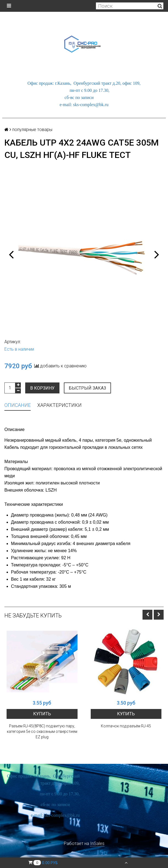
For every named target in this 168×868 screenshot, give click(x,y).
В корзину (42, 388)
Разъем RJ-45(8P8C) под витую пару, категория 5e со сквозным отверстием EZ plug (42, 731)
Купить (42, 714)
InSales (97, 843)
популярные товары (32, 130)
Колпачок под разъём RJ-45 (126, 726)
